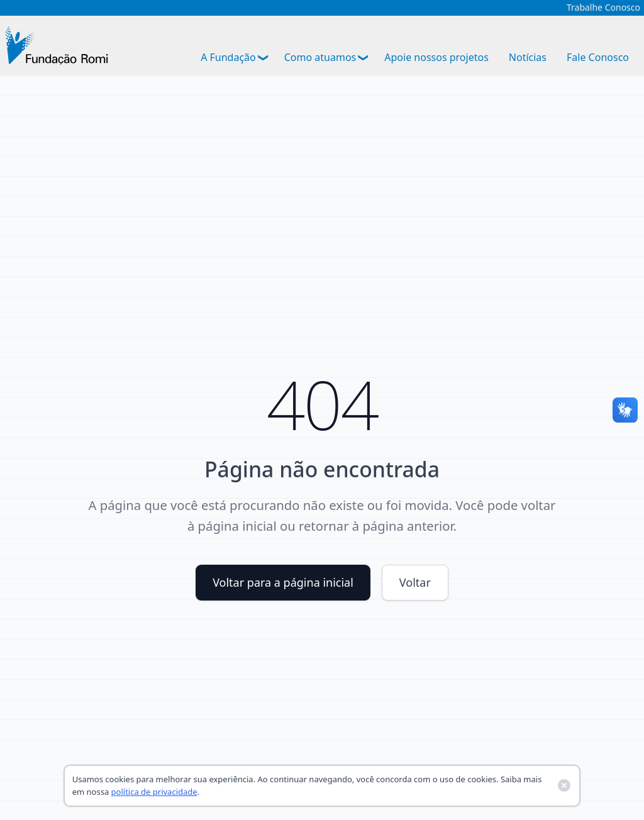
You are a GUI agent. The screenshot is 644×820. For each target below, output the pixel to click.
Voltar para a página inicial (283, 582)
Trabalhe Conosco (603, 8)
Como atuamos (320, 57)
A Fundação (228, 57)
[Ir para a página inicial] (57, 46)
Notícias (528, 57)
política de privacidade (154, 792)
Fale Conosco (598, 57)
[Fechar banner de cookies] (564, 785)
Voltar (415, 582)
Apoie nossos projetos (436, 57)
